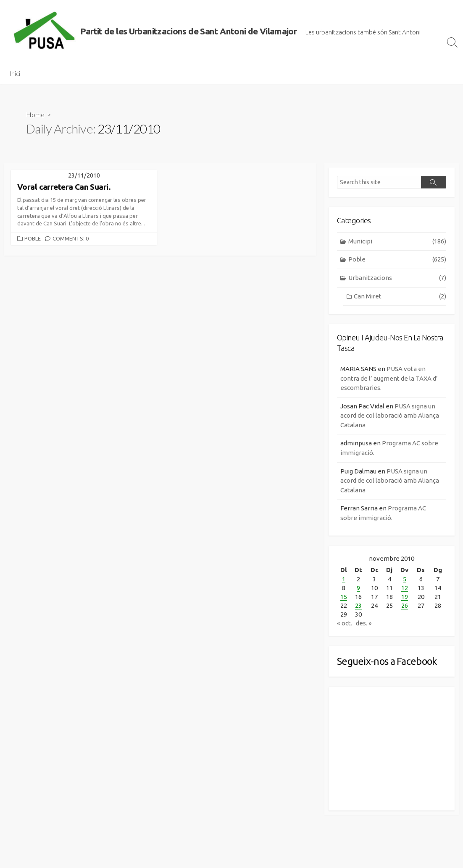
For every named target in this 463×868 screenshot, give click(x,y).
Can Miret (400, 297)
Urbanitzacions (397, 278)
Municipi (397, 242)
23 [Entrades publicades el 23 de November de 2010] (358, 605)
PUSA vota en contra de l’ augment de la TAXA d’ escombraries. (389, 378)
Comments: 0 (71, 238)
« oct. (345, 623)
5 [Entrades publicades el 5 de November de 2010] (405, 579)
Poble (33, 238)
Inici (15, 73)
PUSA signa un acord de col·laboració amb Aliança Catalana (390, 416)
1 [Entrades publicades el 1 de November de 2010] (344, 579)
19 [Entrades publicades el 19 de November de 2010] (405, 597)
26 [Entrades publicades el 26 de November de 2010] (405, 605)
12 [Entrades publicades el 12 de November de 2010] (405, 588)
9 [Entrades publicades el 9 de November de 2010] (358, 588)
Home (35, 114)
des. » (364, 623)
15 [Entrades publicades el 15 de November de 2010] (344, 597)
